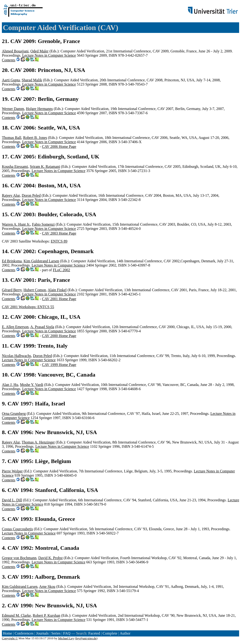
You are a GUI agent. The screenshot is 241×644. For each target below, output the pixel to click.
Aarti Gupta (11, 80)
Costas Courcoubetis (17, 529)
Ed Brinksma (12, 261)
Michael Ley (66, 638)
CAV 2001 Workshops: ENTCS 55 (28, 307)
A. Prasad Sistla (42, 327)
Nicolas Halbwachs (16, 356)
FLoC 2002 (61, 270)
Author (125, 633)
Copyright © (10, 638)
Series (56, 633)
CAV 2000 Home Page (59, 336)
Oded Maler (39, 51)
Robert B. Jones (35, 138)
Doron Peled (31, 195)
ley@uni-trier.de (86, 638)
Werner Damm (13, 109)
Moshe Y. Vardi (32, 385)
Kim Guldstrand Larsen (41, 261)
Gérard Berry (12, 290)
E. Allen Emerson (15, 327)
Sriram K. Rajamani (45, 167)
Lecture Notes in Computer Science (49, 55)
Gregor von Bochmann (19, 558)
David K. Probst (51, 558)
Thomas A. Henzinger (38, 442)
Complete (110, 633)
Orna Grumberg (14, 414)
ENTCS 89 (59, 241)
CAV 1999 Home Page (59, 365)
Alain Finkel (57, 290)
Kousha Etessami (15, 167)
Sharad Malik (32, 80)
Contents (9, 60)
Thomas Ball (12, 138)
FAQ (67, 633)
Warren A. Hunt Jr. (16, 224)
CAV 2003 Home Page (59, 233)
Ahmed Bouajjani (15, 51)
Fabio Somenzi (43, 224)
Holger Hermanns (39, 109)
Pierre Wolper (12, 471)
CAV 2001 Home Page (59, 299)
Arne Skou (47, 587)
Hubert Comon (35, 290)
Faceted (94, 633)
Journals (42, 633)
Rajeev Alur (11, 195)
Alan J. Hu (10, 385)
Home (7, 633)
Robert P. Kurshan (46, 615)
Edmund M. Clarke (16, 615)
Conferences (24, 633)
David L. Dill (12, 500)
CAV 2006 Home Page (59, 147)
